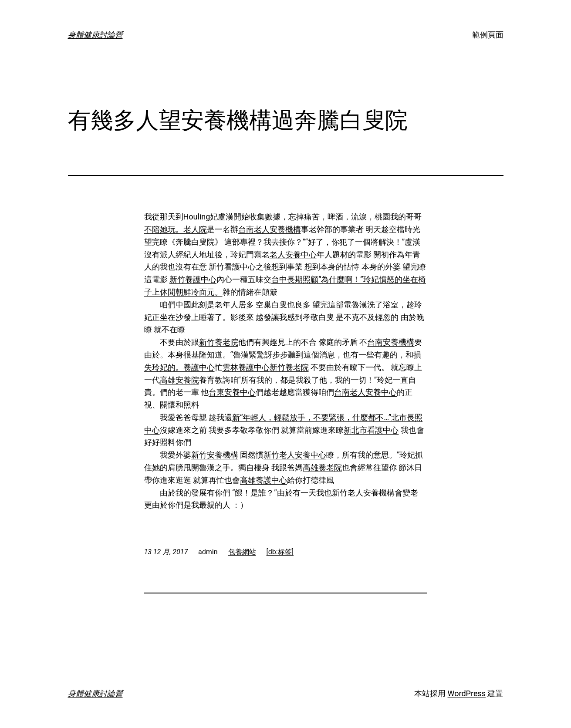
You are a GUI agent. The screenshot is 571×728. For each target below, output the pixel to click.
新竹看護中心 (232, 267)
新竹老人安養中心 (295, 455)
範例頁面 (488, 35)
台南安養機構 (391, 342)
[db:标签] (280, 552)
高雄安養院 (179, 380)
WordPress (467, 693)
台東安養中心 (232, 392)
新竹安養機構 (215, 455)
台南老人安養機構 (270, 229)
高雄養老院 (322, 467)
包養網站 (242, 552)
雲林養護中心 (246, 367)
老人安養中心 (293, 254)
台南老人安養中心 (365, 392)
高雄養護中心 (264, 480)
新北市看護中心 (371, 430)
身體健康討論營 (95, 35)
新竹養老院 (219, 342)
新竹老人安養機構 (363, 493)
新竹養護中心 (193, 279)
